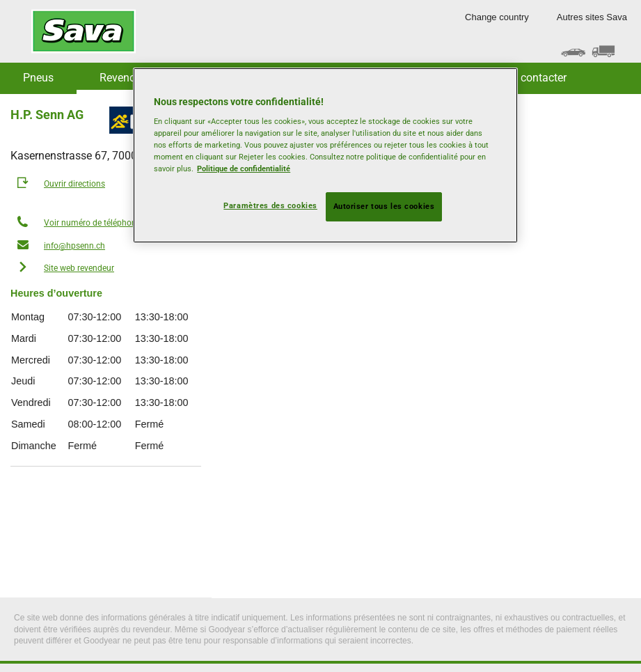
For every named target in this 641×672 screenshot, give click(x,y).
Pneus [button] (38, 78)
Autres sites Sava (592, 17)
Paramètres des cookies (270, 205)
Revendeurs (128, 78)
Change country (497, 17)
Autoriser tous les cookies (384, 206)
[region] (325, 156)
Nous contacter (529, 78)
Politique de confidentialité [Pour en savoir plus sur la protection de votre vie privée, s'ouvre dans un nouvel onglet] (244, 169)
